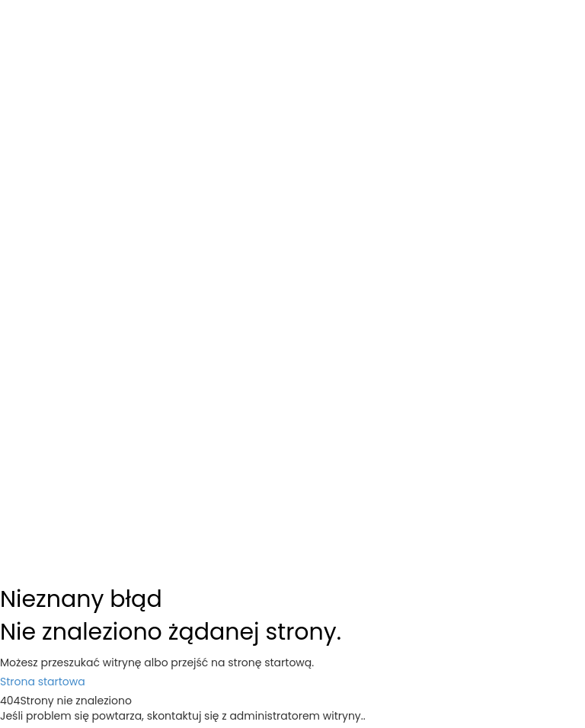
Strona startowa (43, 682)
